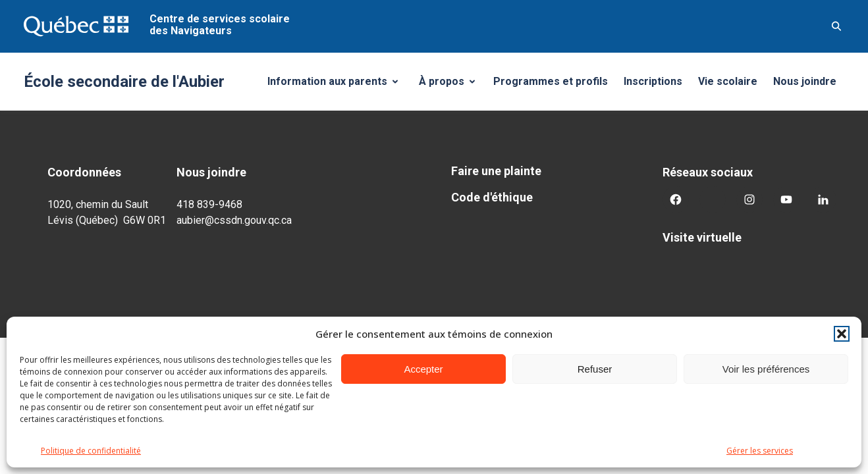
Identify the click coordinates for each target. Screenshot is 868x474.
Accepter (423, 369)
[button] (842, 334)
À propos (452, 85)
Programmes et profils (551, 81)
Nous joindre (805, 81)
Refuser (595, 369)
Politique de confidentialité (91, 451)
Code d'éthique (492, 197)
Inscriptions (653, 81)
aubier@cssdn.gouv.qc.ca (234, 220)
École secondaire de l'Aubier (124, 82)
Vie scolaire (728, 81)
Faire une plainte (496, 171)
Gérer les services (760, 451)
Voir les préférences (766, 369)
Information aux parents (338, 85)
